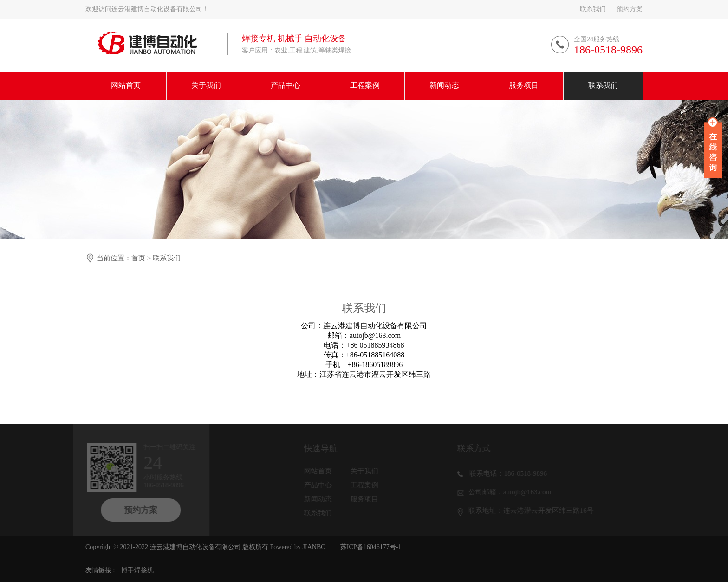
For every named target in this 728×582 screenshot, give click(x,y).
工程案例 (368, 485)
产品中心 (321, 485)
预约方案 (630, 9)
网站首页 (321, 471)
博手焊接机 (137, 570)
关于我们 (368, 471)
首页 (138, 258)
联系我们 (593, 9)
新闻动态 (321, 499)
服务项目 (368, 499)
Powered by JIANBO (297, 547)
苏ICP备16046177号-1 (371, 547)
